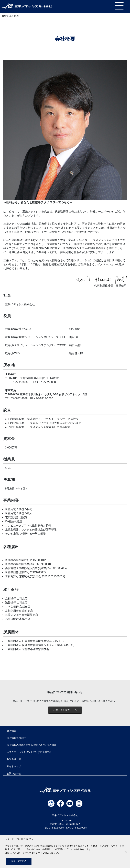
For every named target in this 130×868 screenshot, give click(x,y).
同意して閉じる (19, 861)
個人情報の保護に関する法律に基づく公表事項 (32, 745)
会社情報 (12, 731)
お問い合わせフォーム (65, 710)
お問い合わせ (14, 773)
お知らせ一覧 (14, 759)
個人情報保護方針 (16, 738)
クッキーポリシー (31, 853)
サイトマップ (14, 766)
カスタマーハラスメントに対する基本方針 (29, 752)
